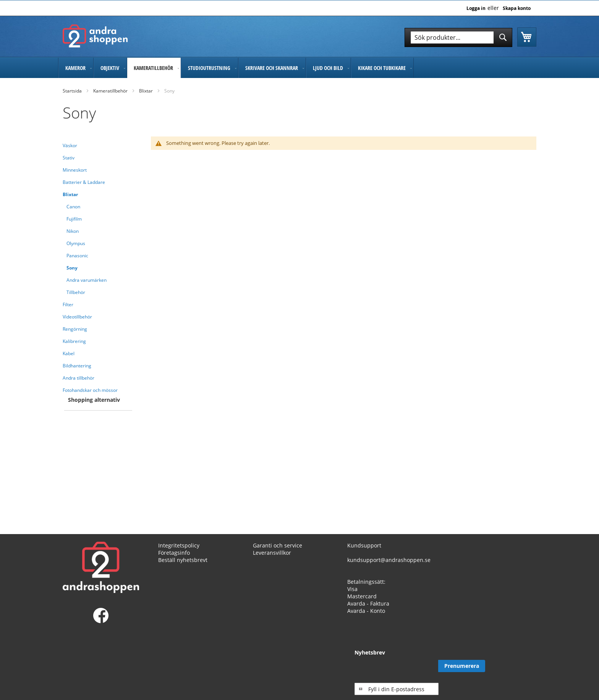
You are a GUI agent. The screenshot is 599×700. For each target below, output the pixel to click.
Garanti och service (278, 545)
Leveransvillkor (272, 553)
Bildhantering (77, 366)
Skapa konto (517, 8)
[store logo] (95, 36)
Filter (68, 305)
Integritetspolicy (179, 545)
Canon (73, 207)
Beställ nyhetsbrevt (183, 560)
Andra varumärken (87, 280)
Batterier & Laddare (84, 182)
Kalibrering (74, 341)
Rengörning (75, 329)
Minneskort (75, 170)
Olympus (76, 243)
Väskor (70, 145)
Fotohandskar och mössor (90, 390)
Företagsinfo (174, 553)
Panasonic (77, 256)
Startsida (72, 91)
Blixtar (146, 91)
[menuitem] (76, 68)
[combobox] (458, 37)
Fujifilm (74, 219)
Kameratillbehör (110, 91)
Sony (72, 268)
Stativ (69, 158)
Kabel (69, 353)
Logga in (476, 8)
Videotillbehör (77, 317)
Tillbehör (76, 292)
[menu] (299, 68)
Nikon (73, 231)
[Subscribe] (513, 666)
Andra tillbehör (79, 378)
